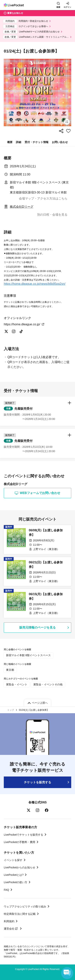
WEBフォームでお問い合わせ (37, 493)
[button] (37, 411)
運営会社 (11, 929)
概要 (10, 142)
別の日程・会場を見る (52, 215)
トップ (11, 710)
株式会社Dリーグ (22, 207)
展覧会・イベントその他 (48, 684)
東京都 (10, 670)
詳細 (19, 142)
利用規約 (9, 921)
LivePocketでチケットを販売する (23, 835)
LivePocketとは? (14, 875)
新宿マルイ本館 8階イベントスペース (28, 655)
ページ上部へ (40, 703)
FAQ (6, 890)
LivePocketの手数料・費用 (20, 842)
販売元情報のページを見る (37, 627)
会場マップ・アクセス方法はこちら (43, 198)
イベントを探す (13, 860)
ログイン (67, 7)
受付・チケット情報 (37, 142)
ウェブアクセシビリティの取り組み (25, 906)
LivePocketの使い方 (16, 882)
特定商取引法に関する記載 (20, 914)
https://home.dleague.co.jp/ (24, 324)
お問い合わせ (60, 142)
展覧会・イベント (17, 684)
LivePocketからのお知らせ (20, 867)
